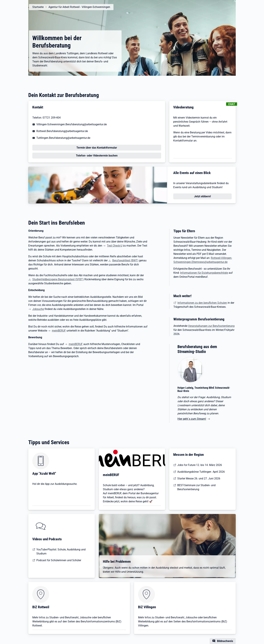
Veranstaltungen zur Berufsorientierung (211, 326)
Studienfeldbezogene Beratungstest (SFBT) (58, 279)
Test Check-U (115, 246)
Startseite (38, 7)
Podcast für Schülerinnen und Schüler (59, 560)
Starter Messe (185, 478)
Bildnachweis (225, 641)
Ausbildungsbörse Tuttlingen (194, 472)
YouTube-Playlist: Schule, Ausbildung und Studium (61, 552)
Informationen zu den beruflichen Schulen (202, 303)
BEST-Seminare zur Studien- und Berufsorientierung (196, 487)
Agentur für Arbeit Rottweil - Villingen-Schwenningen (79, 7)
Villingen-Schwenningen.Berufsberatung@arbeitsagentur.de (72, 124)
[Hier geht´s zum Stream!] (205, 390)
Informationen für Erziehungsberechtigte (204, 273)
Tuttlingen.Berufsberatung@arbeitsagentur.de (63, 138)
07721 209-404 (52, 118)
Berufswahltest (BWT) (125, 260)
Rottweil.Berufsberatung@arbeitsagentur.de (62, 131)
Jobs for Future (186, 465)
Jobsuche (38, 309)
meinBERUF (59, 331)
